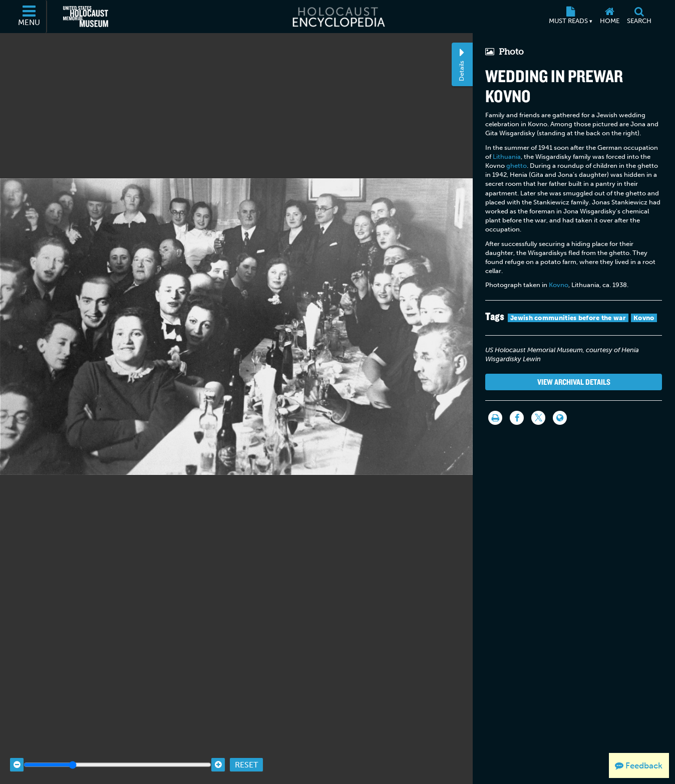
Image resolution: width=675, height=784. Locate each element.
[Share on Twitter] (538, 418)
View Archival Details (574, 382)
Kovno (559, 285)
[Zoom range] (117, 764)
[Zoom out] (17, 764)
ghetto (517, 166)
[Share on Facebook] (517, 418)
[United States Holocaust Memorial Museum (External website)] (86, 17)
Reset (246, 764)
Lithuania (507, 157)
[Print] (495, 418)
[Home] (609, 17)
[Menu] (30, 17)
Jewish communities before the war (568, 318)
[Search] (639, 17)
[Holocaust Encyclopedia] (338, 17)
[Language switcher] (560, 418)
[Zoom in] (218, 764)
